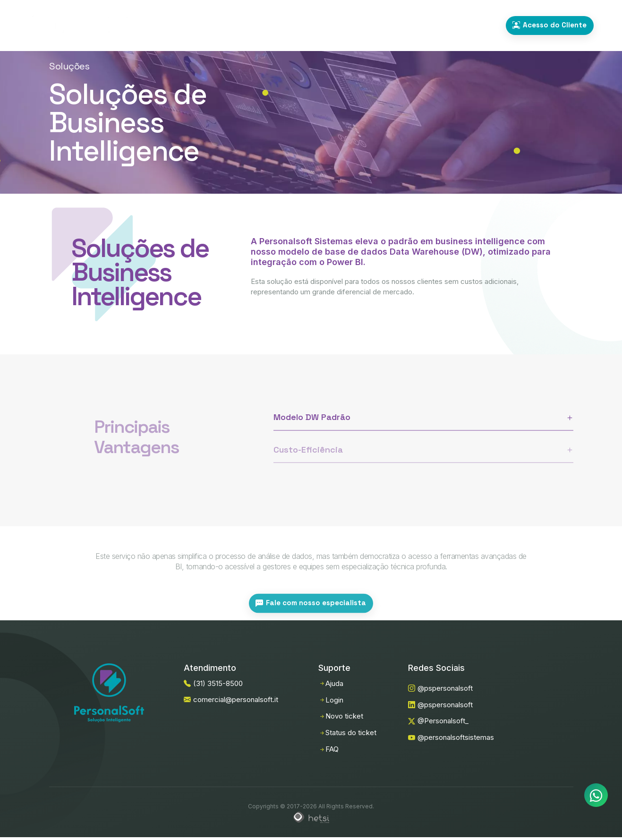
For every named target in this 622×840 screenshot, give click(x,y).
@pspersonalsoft (440, 688)
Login (331, 700)
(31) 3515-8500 (466, 26)
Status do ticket (347, 733)
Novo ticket (341, 716)
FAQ (328, 749)
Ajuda (331, 683)
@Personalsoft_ (438, 721)
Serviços (298, 25)
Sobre (342, 25)
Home (204, 25)
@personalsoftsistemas (451, 737)
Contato (385, 25)
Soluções (248, 25)
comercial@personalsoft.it (231, 699)
